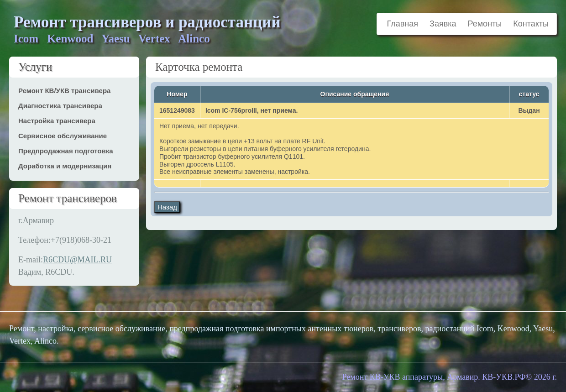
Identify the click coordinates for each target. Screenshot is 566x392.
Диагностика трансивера (60, 106)
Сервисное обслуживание (63, 136)
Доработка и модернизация (65, 166)
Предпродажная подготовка (66, 151)
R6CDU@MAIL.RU (77, 260)
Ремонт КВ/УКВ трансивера (64, 91)
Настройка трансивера (57, 121)
